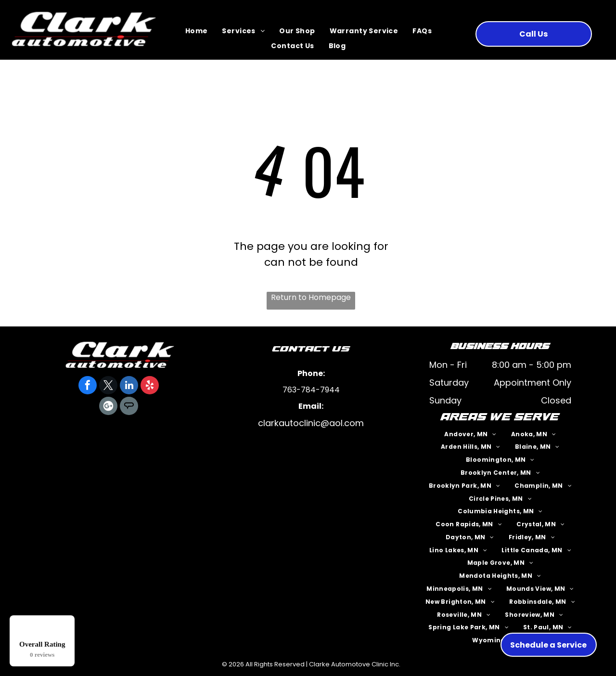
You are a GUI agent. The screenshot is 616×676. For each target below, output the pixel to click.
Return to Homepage (311, 297)
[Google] (108, 407)
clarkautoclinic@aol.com (311, 423)
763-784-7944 (311, 390)
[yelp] (150, 386)
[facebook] (88, 386)
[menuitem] (197, 32)
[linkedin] (129, 386)
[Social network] (129, 407)
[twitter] (108, 386)
